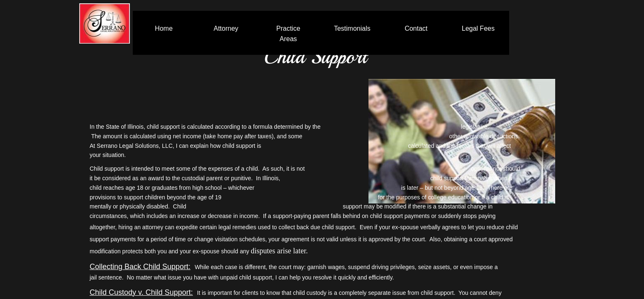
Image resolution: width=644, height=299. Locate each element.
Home (164, 28)
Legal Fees (478, 28)
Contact (416, 28)
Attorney (226, 28)
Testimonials (352, 28)
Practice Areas (288, 34)
